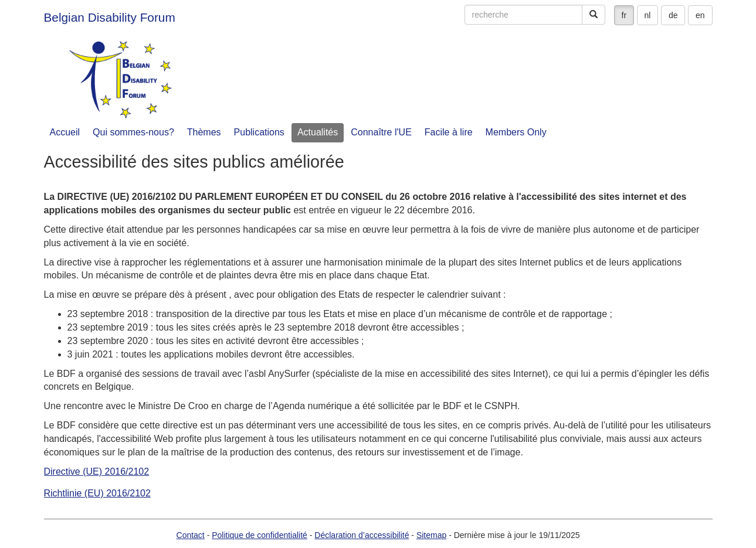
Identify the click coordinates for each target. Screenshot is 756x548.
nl (648, 15)
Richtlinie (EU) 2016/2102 (97, 493)
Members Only (516, 132)
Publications (259, 132)
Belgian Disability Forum (110, 17)
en (700, 15)
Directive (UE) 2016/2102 (97, 472)
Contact (191, 535)
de (673, 15)
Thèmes (204, 132)
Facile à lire (449, 132)
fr (624, 15)
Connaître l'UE (381, 132)
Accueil (65, 132)
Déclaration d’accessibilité (362, 535)
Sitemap (431, 535)
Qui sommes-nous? (133, 132)
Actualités (318, 132)
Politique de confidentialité (260, 535)
